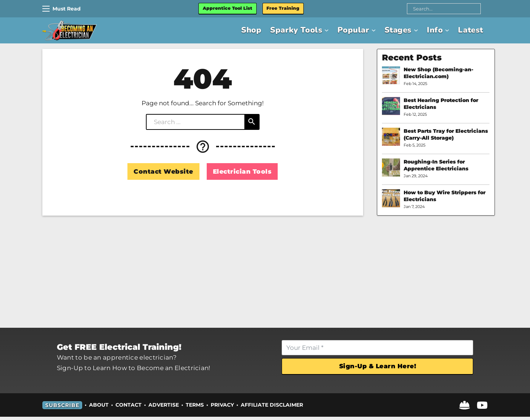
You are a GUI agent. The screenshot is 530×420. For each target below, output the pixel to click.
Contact (129, 408)
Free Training (299, 9)
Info (433, 31)
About (99, 408)
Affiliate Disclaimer (272, 408)
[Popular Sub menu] (370, 31)
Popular (349, 31)
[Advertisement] (265, 272)
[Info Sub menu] (446, 31)
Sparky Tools (289, 31)
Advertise (164, 408)
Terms (195, 408)
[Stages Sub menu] (414, 31)
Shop (243, 31)
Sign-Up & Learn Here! (373, 368)
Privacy (222, 408)
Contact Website (163, 172)
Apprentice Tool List (240, 9)
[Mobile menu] (46, 9)
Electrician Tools (242, 172)
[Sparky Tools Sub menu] (321, 31)
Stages (395, 31)
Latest (470, 31)
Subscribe (62, 408)
